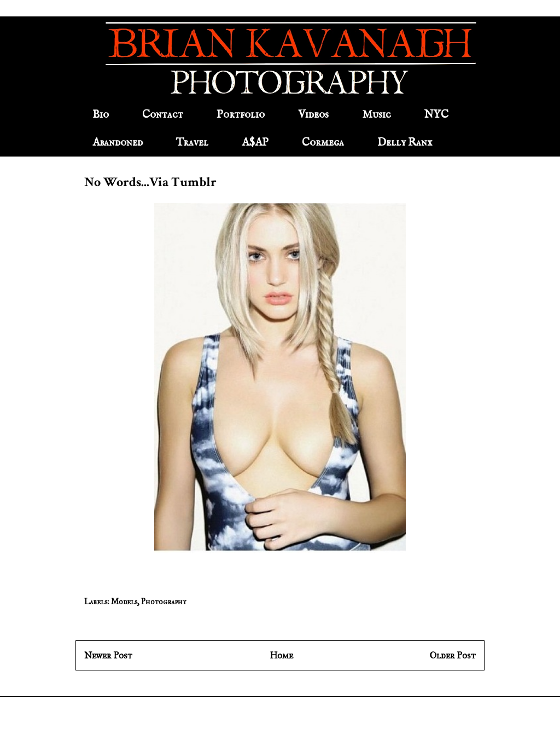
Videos (313, 115)
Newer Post (108, 655)
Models (124, 602)
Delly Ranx (405, 143)
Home (281, 655)
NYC (436, 115)
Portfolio (241, 115)
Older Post (453, 655)
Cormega (323, 143)
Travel (192, 143)
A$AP (255, 143)
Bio (101, 115)
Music (377, 115)
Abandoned (118, 143)
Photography (164, 602)
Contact (163, 115)
